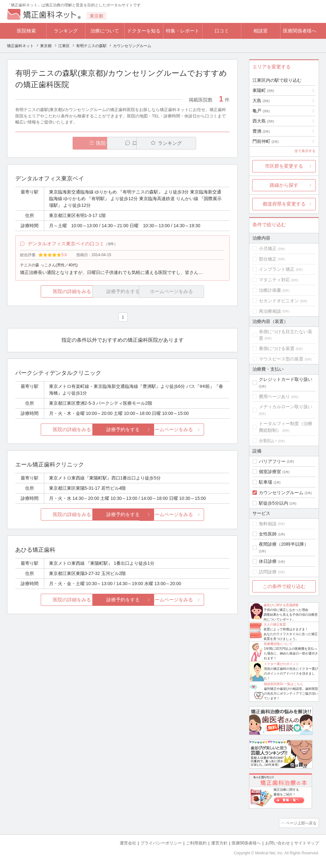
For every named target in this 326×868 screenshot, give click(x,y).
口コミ (222, 31)
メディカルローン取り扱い (286, 407)
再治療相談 (270, 311)
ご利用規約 (196, 843)
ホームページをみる (194, 430)
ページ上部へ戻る (301, 823)
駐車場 (266, 482)
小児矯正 (268, 248)
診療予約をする (122, 430)
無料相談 (268, 524)
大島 (261, 101)
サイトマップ (307, 843)
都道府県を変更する (284, 204)
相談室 (261, 31)
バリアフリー (272, 461)
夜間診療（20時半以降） (284, 544)
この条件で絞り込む (284, 586)
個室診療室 (270, 472)
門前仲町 (266, 141)
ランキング (66, 31)
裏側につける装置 (277, 348)
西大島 (263, 121)
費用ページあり (274, 396)
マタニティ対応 (274, 280)
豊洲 (261, 131)
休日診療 (268, 561)
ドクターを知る (144, 31)
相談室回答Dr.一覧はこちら (283, 684)
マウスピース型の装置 (281, 359)
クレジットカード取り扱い (286, 379)
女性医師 (268, 534)
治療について (105, 31)
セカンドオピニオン (279, 301)
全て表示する (305, 151)
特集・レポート (183, 31)
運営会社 (128, 843)
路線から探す (284, 185)
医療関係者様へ (300, 31)
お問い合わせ (278, 843)
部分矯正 (268, 259)
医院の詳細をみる (51, 292)
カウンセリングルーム (281, 493)
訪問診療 (268, 572)
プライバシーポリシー (161, 843)
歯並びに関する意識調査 (281, 605)
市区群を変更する (284, 166)
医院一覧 (59, 143)
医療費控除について (278, 644)
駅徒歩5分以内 (273, 503)
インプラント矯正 (277, 269)
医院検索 (26, 31)
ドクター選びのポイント (281, 664)
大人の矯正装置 (275, 624)
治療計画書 (270, 290)
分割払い (268, 441)
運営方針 (219, 843)
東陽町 (263, 90)
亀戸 (261, 111)
